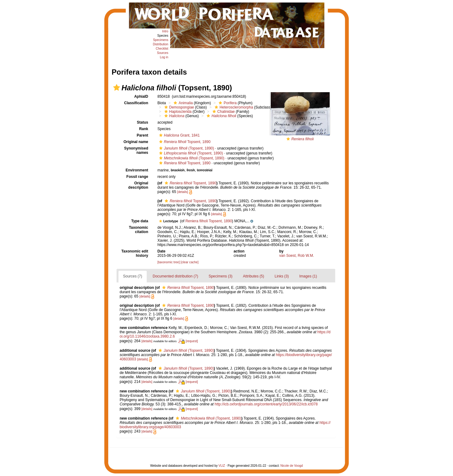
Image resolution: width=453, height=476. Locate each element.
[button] (117, 88)
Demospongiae (179, 107)
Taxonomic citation (138, 230)
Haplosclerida (177, 112)
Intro (165, 31)
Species (163, 36)
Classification (136, 103)
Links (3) (282, 276)
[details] (183, 192)
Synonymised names (136, 150)
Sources (163, 53)
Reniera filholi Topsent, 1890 (209, 221)
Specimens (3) (220, 276)
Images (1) (308, 276)
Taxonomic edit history (135, 253)
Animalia (182, 103)
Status (143, 122)
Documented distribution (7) (175, 276)
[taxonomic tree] (169, 262)
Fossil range (137, 177)
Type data (140, 221)
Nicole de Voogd (292, 466)
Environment (137, 170)
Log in (164, 57)
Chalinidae (223, 112)
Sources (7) (133, 276)
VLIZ (222, 466)
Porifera (227, 103)
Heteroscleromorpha (233, 107)
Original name (136, 142)
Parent (142, 135)
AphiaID (141, 96)
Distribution (161, 44)
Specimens (161, 40)
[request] (192, 341)
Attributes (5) (254, 276)
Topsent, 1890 (184, 142)
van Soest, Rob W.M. (297, 256)
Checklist (162, 49)
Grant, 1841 (179, 135)
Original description (138, 185)
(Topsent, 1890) (186, 148)
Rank (144, 129)
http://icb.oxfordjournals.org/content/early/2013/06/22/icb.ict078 (266, 404)
